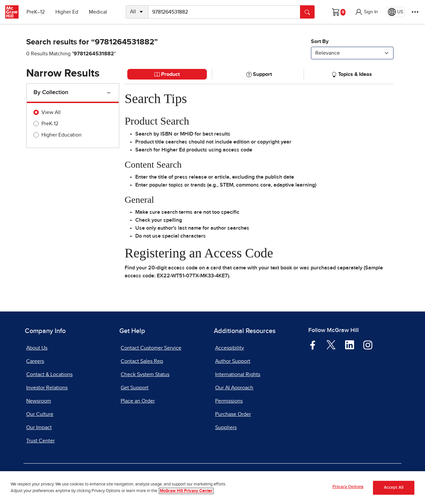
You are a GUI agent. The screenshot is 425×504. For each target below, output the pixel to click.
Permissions (229, 401)
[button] (366, 12)
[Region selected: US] (395, 12)
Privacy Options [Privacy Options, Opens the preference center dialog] (348, 488)
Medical (98, 12)
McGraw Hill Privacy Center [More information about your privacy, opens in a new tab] (186, 492)
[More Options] (415, 12)
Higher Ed (67, 12)
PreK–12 (36, 12)
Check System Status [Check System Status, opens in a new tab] (145, 374)
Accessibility (230, 348)
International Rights (238, 374)
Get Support (135, 388)
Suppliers (226, 427)
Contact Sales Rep (142, 361)
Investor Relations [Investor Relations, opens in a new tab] (47, 388)
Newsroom (39, 401)
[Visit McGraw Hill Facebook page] (313, 344)
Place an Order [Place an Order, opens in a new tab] (138, 401)
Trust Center (40, 441)
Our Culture (40, 414)
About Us (37, 348)
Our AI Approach (234, 388)
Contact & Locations (49, 374)
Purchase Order (233, 414)
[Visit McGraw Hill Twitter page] (331, 344)
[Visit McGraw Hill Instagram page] (368, 344)
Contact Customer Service (151, 348)
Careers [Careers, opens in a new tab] (35, 361)
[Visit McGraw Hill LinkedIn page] (350, 344)
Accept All (394, 488)
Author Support (233, 361)
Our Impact (39, 427)
